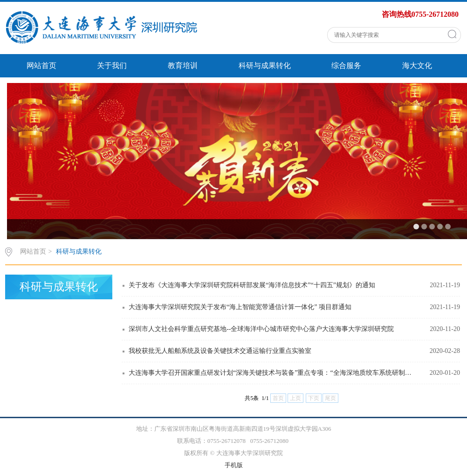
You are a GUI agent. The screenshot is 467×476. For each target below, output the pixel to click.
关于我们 (112, 66)
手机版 (234, 465)
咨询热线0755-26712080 (420, 14)
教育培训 (183, 66)
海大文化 (417, 66)
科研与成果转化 (265, 66)
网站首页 (41, 66)
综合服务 (346, 66)
